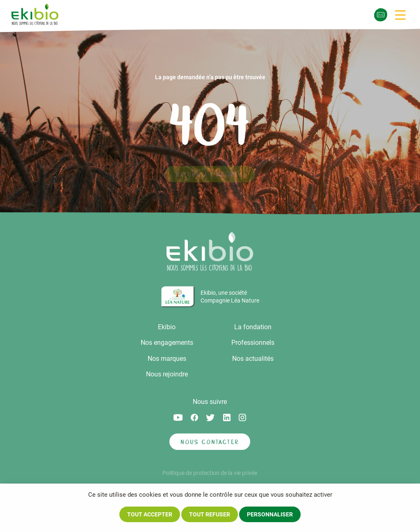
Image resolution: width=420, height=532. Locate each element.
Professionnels (253, 343)
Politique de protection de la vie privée (210, 473)
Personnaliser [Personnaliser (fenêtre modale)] (270, 514)
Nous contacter (210, 442)
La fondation (253, 327)
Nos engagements (167, 343)
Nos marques (167, 359)
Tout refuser (210, 514)
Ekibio (167, 327)
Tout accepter (150, 514)
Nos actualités (253, 359)
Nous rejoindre (167, 374)
